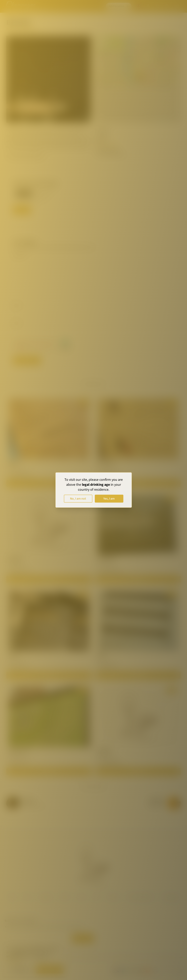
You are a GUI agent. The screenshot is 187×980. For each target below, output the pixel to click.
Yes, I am (109, 499)
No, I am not (78, 499)
